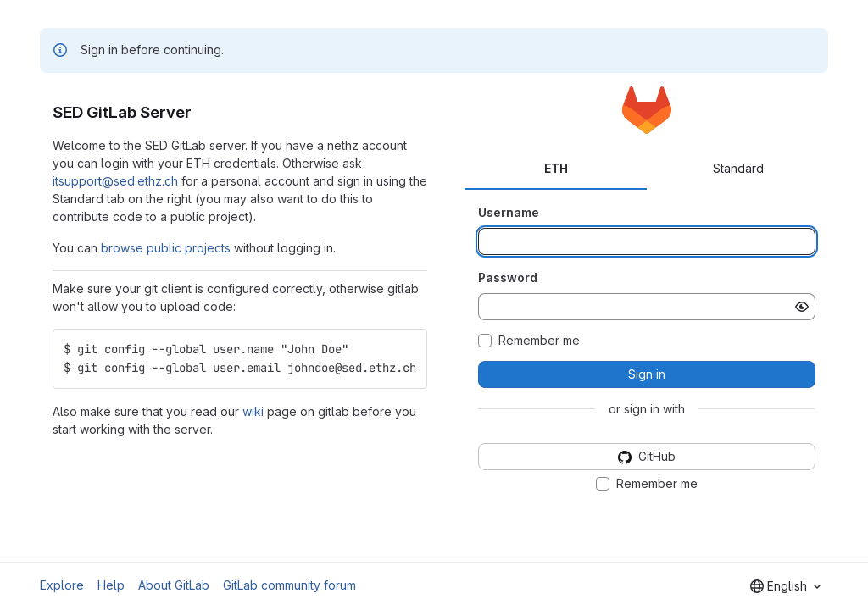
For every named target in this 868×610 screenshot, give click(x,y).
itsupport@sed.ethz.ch (115, 181)
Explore (62, 585)
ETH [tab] (556, 168)
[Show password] (802, 307)
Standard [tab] (738, 168)
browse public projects (166, 248)
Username (509, 212)
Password (508, 277)
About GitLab (174, 585)
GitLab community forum (289, 585)
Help (111, 585)
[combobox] (785, 586)
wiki (253, 411)
